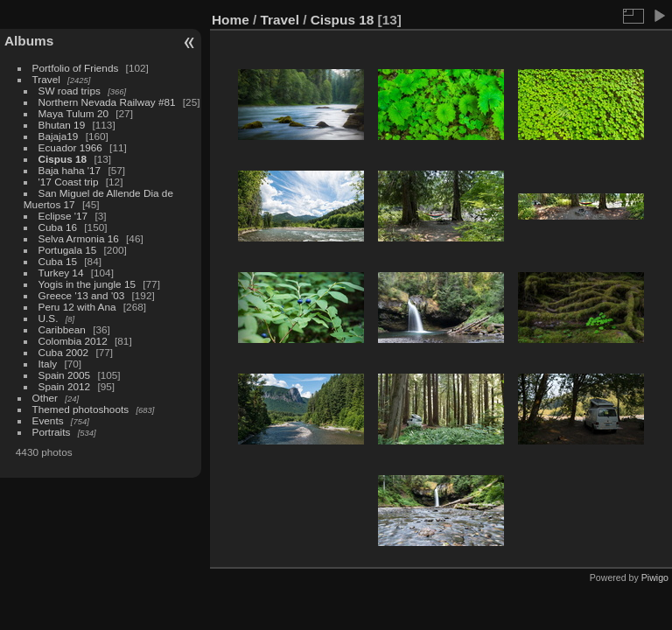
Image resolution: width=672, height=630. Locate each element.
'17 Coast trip (69, 182)
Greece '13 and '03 (82, 295)
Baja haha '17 (70, 170)
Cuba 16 (58, 227)
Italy (48, 364)
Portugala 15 (68, 250)
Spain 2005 (65, 375)
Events (48, 420)
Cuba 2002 (64, 352)
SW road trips (70, 91)
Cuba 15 (58, 261)
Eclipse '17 (63, 216)
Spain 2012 (65, 386)
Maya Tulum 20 (73, 113)
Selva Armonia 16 (79, 238)
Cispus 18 (63, 159)
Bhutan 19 (62, 125)
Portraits (52, 432)
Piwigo (655, 577)
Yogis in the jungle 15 (87, 284)
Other (45, 398)
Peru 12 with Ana (77, 307)
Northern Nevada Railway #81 (107, 102)
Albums (29, 41)
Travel (46, 79)
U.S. (49, 318)
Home (231, 20)
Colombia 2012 (73, 341)
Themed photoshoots (81, 409)
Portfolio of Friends (76, 68)
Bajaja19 (59, 136)
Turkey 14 (61, 273)
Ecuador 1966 (70, 147)
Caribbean (62, 329)
